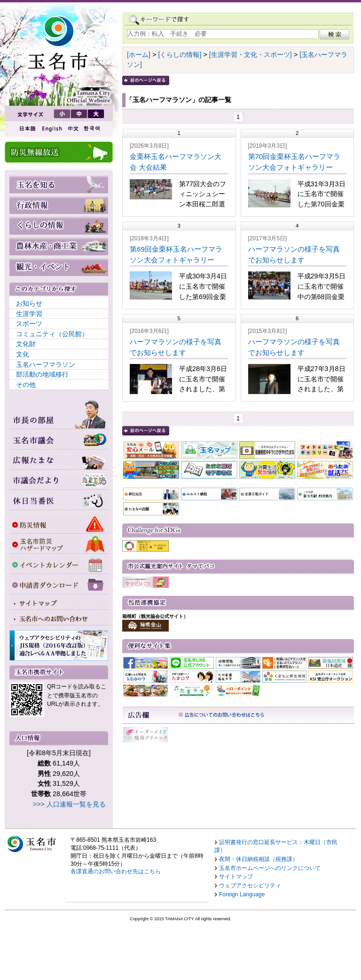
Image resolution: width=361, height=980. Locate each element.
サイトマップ (236, 877)
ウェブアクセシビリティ (250, 885)
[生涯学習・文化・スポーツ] (251, 55)
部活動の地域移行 (42, 374)
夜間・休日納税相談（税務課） (259, 859)
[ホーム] (139, 55)
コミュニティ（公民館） (52, 334)
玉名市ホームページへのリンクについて (270, 868)
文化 (23, 354)
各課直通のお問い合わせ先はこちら (116, 871)
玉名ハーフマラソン (46, 364)
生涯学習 (29, 314)
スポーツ (29, 324)
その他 (26, 385)
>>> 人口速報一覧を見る (69, 804)
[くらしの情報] (180, 55)
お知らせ (29, 303)
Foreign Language (242, 894)
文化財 (26, 344)
